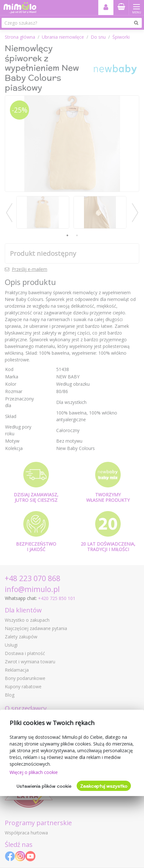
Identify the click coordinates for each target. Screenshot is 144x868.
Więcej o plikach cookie (34, 772)
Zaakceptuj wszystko (104, 786)
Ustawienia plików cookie (44, 786)
